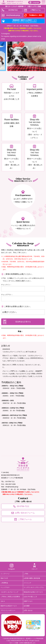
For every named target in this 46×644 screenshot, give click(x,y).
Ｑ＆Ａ (3, 601)
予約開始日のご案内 (35, 15)
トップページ (5, 574)
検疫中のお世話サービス (9, 606)
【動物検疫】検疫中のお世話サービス (24, 21)
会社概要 (27, 606)
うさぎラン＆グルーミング (9, 592)
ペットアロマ (5, 587)
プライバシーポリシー (8, 610)
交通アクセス (28, 601)
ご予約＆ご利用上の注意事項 (10, 597)
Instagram (11, 569)
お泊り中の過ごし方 (30, 597)
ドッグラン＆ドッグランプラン (34, 587)
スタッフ (34, 569)
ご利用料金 (4, 583)
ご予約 (26, 574)
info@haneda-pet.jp (13, 15)
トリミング (27, 583)
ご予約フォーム (35, 10)
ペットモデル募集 (13, 625)
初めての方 (4, 578)
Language (36, 2)
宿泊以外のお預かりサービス (33, 592)
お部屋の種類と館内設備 (32, 578)
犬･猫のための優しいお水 (33, 625)
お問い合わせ (28, 610)
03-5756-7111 (13, 10)
